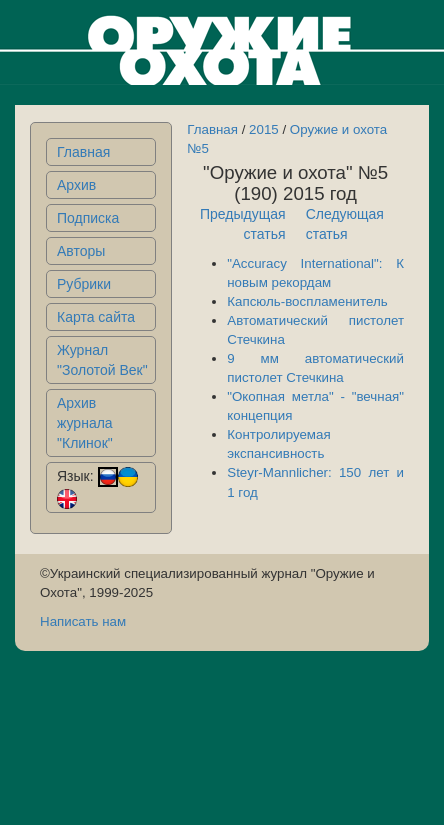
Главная (83, 152)
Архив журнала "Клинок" (85, 423)
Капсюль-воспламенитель (307, 301)
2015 (264, 129)
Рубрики (84, 284)
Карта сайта (96, 317)
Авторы (81, 251)
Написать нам (83, 621)
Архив (76, 185)
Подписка (88, 218)
